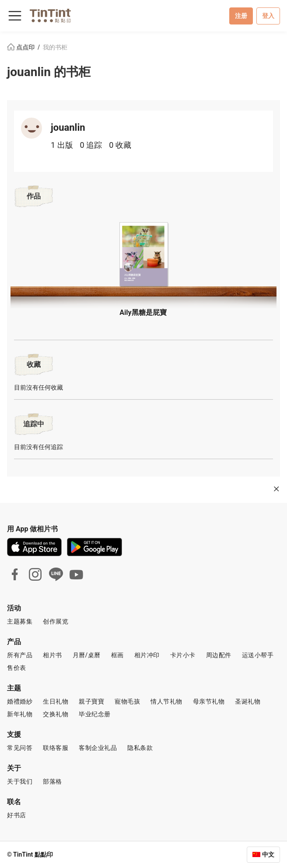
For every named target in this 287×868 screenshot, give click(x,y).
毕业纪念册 (95, 714)
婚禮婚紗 (20, 701)
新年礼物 (20, 714)
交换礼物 (56, 714)
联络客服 (56, 748)
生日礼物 (56, 701)
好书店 (17, 815)
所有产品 (20, 655)
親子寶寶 (91, 701)
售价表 (17, 668)
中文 (268, 854)
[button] (143, 256)
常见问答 (20, 748)
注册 (241, 16)
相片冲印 (147, 655)
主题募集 (20, 621)
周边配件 (219, 655)
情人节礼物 (166, 701)
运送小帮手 (258, 655)
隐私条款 (140, 748)
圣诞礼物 (248, 701)
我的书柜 (55, 47)
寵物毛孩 (127, 701)
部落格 (52, 781)
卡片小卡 (183, 655)
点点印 (21, 47)
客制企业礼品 (98, 748)
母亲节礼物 (209, 701)
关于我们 (20, 781)
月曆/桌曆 (87, 655)
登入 (268, 16)
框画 (117, 655)
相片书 (52, 655)
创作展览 (56, 621)
